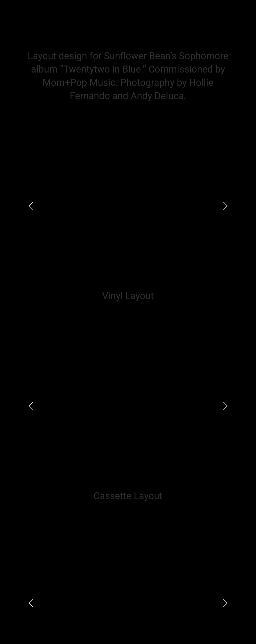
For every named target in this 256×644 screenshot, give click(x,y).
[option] (128, 206)
